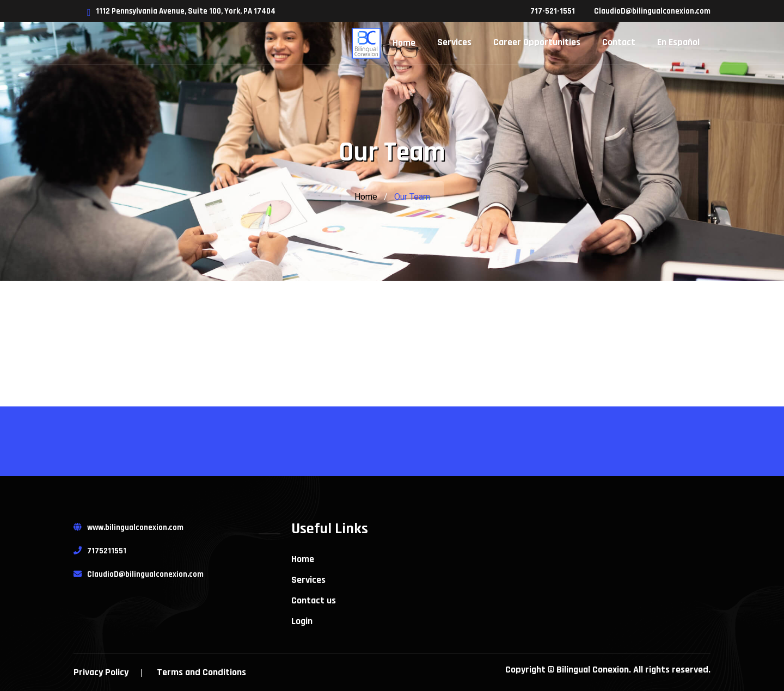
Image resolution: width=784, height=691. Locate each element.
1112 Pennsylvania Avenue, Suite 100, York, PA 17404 (181, 11)
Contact (619, 42)
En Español (678, 42)
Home (366, 197)
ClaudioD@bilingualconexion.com (652, 11)
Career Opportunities (537, 42)
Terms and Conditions (201, 672)
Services (454, 42)
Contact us (314, 601)
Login (302, 621)
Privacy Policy (101, 672)
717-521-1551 (553, 11)
